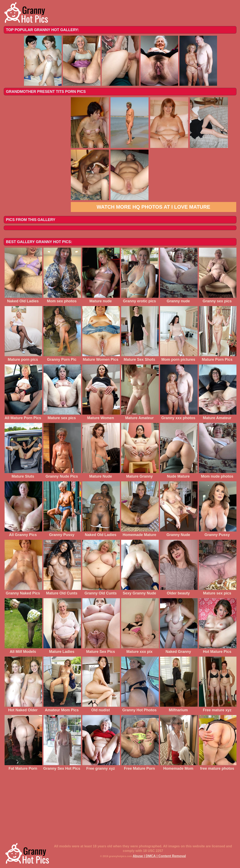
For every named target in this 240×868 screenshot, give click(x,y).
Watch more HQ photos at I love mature (154, 207)
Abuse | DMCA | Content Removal (159, 856)
